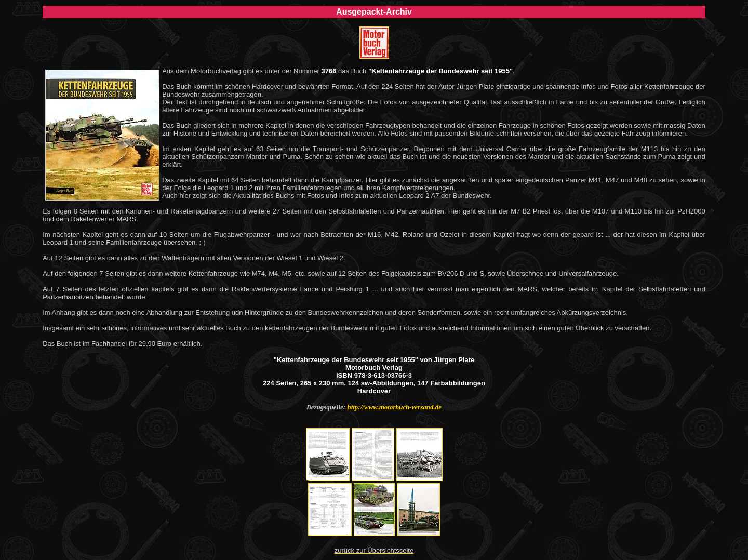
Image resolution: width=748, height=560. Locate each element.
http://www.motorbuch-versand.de (394, 407)
